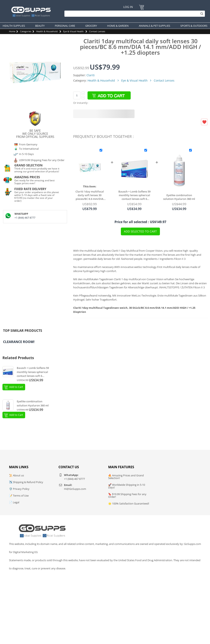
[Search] (134, 14)
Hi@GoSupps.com (75, 489)
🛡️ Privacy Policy (19, 489)
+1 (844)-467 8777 (25, 218)
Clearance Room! (19, 342)
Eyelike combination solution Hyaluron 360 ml (179, 197)
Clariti (91, 75)
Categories (26, 31)
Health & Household (47, 31)
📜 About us (16, 475)
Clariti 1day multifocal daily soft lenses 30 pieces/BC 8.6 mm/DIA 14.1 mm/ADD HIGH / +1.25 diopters (90, 195)
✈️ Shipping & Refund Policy (26, 482)
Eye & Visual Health (73, 31)
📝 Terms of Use (19, 496)
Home (12, 31)
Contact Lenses (97, 31)
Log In (128, 7)
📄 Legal (14, 502)
